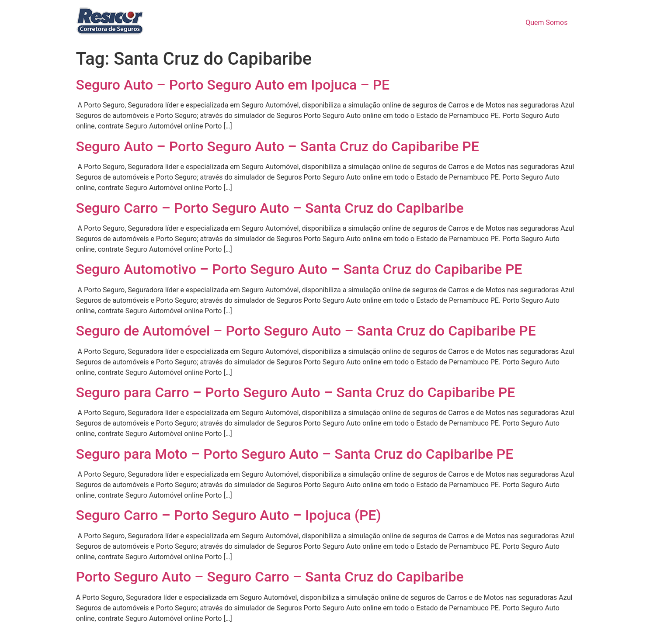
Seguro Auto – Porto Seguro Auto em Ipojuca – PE (233, 85)
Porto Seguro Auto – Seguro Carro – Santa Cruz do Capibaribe (270, 577)
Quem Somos (546, 23)
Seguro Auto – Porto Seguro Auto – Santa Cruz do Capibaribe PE (278, 146)
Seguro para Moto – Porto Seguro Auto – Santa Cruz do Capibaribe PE (295, 454)
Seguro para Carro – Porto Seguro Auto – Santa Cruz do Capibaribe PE (296, 392)
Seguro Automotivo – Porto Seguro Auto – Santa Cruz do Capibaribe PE (299, 269)
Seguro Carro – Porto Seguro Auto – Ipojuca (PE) (229, 515)
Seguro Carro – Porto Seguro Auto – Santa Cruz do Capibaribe (270, 208)
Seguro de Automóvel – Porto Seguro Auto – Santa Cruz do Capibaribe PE (306, 331)
